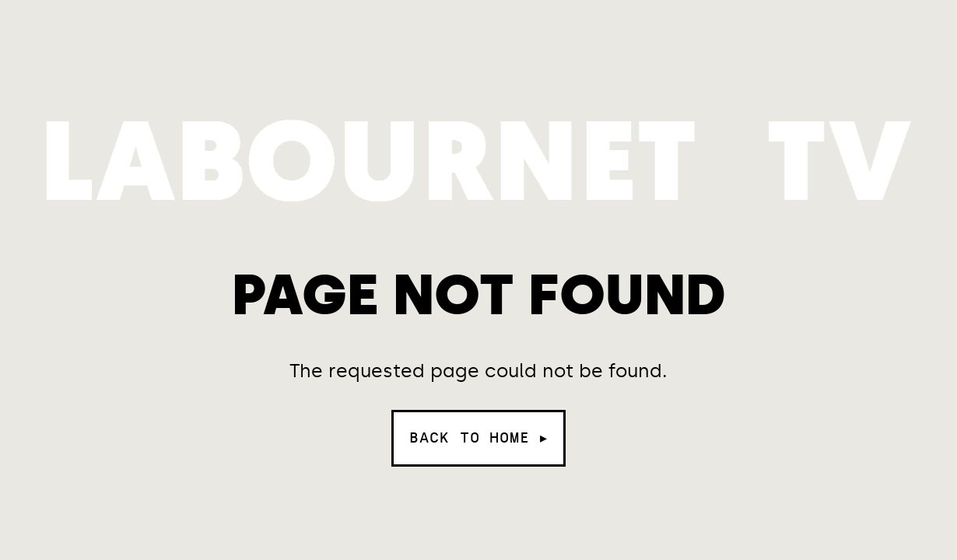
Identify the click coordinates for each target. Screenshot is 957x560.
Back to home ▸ (478, 438)
